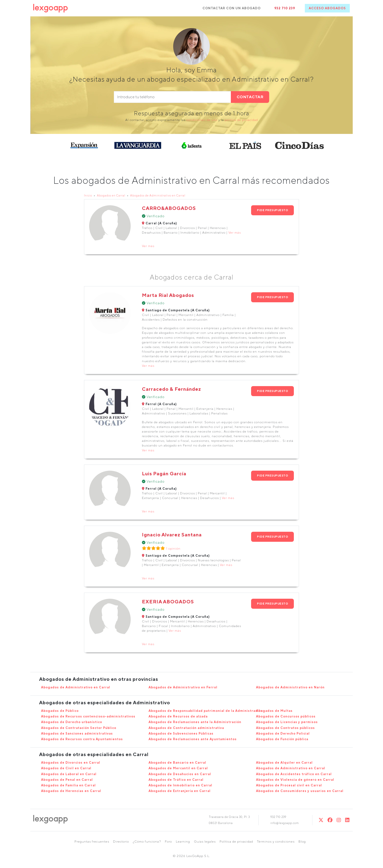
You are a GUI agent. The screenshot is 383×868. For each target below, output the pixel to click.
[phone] (172, 97)
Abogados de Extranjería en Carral (180, 791)
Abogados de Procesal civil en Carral (289, 785)
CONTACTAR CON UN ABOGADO (232, 8)
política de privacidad (241, 120)
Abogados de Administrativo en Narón (290, 687)
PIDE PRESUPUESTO (272, 210)
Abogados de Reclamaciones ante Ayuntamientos (193, 739)
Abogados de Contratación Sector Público (79, 728)
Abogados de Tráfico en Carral (176, 780)
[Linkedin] (347, 820)
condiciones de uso (202, 120)
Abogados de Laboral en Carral (69, 774)
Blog (302, 841)
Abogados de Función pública (282, 739)
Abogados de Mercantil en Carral (178, 768)
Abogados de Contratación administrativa (186, 728)
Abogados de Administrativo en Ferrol (183, 687)
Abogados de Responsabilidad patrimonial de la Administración (206, 711)
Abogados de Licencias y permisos (287, 722)
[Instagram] (339, 820)
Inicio (88, 195)
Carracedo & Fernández (171, 389)
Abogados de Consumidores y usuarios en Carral (300, 791)
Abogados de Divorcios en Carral (71, 763)
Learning (183, 841)
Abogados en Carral (111, 195)
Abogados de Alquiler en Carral (284, 763)
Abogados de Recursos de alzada (178, 716)
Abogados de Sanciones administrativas (77, 733)
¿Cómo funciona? (147, 841)
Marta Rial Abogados (168, 295)
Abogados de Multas (274, 711)
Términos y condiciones (276, 841)
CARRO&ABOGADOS (169, 208)
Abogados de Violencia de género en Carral (295, 780)
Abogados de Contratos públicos (285, 728)
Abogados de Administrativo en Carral (158, 195)
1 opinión (173, 548)
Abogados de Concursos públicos (286, 716)
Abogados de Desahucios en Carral (180, 774)
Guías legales (205, 841)
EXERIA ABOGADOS (168, 602)
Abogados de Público (60, 711)
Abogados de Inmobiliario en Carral (180, 785)
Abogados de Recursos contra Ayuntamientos (82, 739)
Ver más (235, 233)
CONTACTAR (250, 97)
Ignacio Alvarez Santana (172, 535)
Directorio (121, 841)
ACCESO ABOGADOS (327, 8)
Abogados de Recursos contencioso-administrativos (88, 716)
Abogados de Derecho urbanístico (72, 722)
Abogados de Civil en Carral (66, 768)
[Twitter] (321, 820)
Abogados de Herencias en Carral (71, 791)
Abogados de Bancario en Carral (177, 763)
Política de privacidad (236, 841)
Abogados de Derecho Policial (283, 733)
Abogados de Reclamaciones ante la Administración (195, 722)
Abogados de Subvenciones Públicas (181, 733)
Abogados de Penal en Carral (67, 780)
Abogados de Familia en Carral (68, 785)
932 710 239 (285, 8)
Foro (168, 841)
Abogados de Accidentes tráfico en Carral (294, 774)
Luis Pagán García (164, 473)
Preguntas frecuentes (92, 841)
